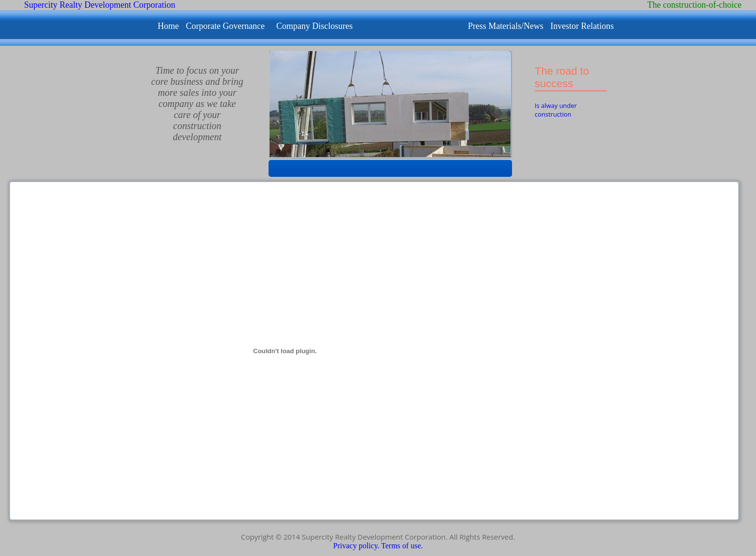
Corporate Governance (225, 26)
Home (169, 26)
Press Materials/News (506, 26)
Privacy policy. (357, 546)
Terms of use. (402, 546)
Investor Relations (582, 26)
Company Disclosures (314, 26)
